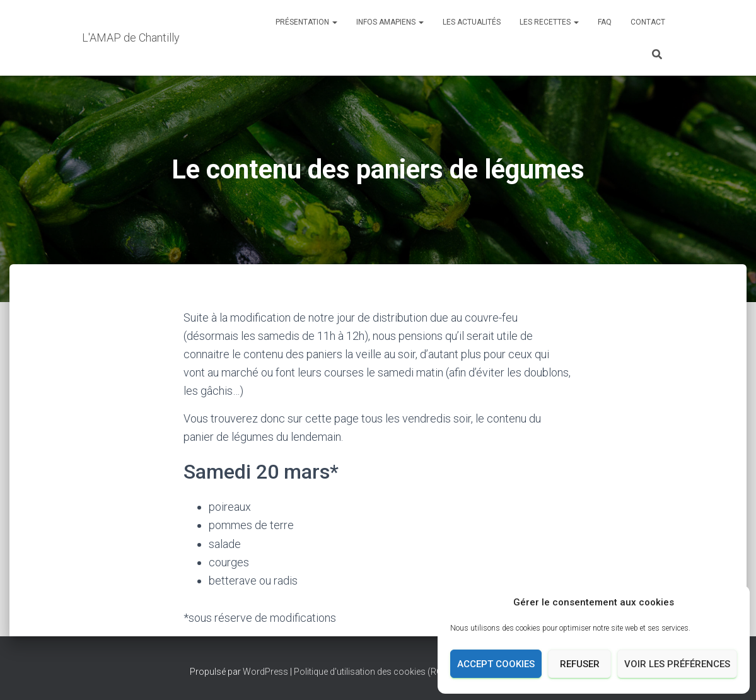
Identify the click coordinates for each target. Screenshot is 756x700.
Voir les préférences (677, 664)
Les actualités (472, 22)
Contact (648, 22)
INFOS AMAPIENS (390, 22)
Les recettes (549, 22)
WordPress (265, 672)
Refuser (580, 664)
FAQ (605, 22)
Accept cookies (496, 664)
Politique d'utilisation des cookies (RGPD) (375, 672)
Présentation (306, 22)
